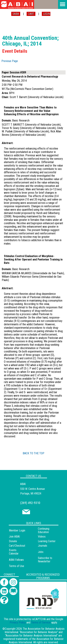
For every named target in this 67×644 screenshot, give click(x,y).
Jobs (41, 552)
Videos (42, 537)
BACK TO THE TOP (33, 453)
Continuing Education (44, 530)
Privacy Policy (18, 622)
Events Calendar (14, 552)
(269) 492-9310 (30, 503)
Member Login (17, 530)
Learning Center (47, 541)
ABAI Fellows (16, 560)
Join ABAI (14, 537)
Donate (13, 541)
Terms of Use (17, 566)
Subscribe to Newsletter (45, 560)
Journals (43, 546)
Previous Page (10, 61)
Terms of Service (41, 622)
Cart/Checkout (17, 546)
